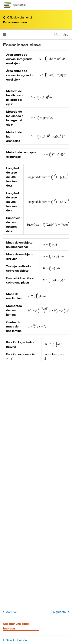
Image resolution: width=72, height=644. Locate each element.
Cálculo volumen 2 (18, 17)
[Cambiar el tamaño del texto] (66, 35)
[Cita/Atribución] (36, 640)
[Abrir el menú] (4, 34)
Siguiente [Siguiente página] (62, 612)
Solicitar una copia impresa (16, 626)
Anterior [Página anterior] (9, 612)
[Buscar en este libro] (56, 34)
